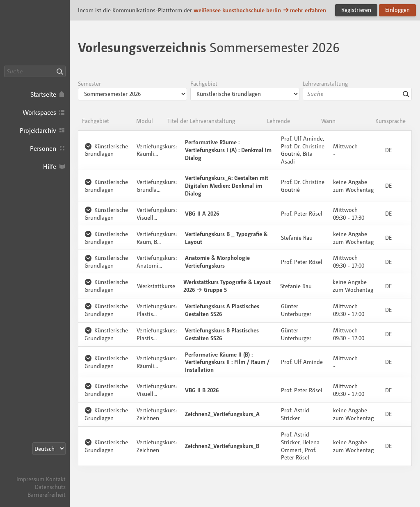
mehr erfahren (304, 10)
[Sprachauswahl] (49, 449)
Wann (328, 121)
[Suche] (35, 71)
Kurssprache (390, 121)
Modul (145, 121)
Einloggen (397, 10)
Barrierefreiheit (47, 494)
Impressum (30, 479)
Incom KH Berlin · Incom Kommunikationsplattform (35, 33)
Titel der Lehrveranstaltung (201, 121)
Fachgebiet (96, 121)
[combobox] (357, 94)
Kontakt (56, 479)
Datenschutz (50, 487)
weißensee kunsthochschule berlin (237, 10)
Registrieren (356, 10)
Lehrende (278, 121)
